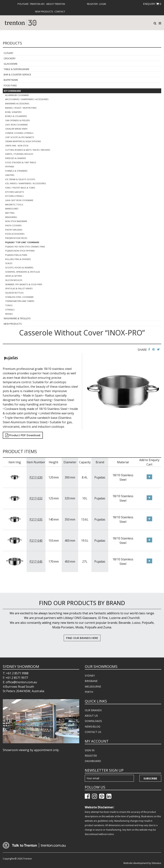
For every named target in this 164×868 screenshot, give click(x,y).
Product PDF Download (23, 435)
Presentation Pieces (16, 238)
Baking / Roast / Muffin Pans (21, 108)
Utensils (10, 310)
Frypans (10, 167)
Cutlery (8, 53)
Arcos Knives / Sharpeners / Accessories (27, 99)
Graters (10, 175)
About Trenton (56, 4)
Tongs (9, 305)
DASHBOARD (93, 761)
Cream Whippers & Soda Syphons (23, 141)
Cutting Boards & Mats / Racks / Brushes (28, 150)
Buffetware (11, 80)
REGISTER (91, 756)
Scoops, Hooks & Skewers (19, 267)
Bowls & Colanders (16, 116)
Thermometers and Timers (20, 301)
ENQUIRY (152, 4)
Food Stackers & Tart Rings (21, 162)
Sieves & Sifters (13, 276)
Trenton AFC (37, 4)
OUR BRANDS (93, 710)
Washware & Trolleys (17, 318)
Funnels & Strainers (16, 171)
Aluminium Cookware (17, 95)
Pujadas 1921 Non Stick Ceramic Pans (25, 247)
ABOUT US (91, 716)
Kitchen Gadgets (14, 192)
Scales (9, 263)
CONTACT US (93, 732)
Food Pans (10, 85)
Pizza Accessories (15, 234)
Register (92, 4)
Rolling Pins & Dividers (18, 259)
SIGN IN (90, 750)
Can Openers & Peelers (17, 120)
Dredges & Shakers (16, 158)
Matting (10, 213)
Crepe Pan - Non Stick (17, 146)
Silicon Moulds (14, 280)
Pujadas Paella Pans (16, 255)
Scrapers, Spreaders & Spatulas (23, 272)
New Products (44, 11)
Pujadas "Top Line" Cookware (22, 242)
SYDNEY (90, 676)
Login (102, 4)
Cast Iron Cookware (16, 125)
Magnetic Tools (14, 204)
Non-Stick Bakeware (16, 221)
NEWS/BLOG (93, 727)
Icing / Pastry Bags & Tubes (20, 188)
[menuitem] (23, 4)
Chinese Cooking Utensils (19, 133)
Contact (60, 11)
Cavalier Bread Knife (16, 129)
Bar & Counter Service (17, 74)
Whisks (9, 314)
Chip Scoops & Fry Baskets (20, 137)
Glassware (11, 64)
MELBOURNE (93, 686)
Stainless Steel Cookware (19, 297)
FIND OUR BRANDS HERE (82, 638)
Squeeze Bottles (14, 293)
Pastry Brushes (14, 230)
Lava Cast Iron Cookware (19, 200)
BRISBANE (91, 681)
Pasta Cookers (13, 225)
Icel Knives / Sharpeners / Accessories (25, 183)
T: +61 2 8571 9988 (16, 673)
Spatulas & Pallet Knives (19, 288)
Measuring (11, 217)
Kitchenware (12, 91)
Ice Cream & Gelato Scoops (20, 179)
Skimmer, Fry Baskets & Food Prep (24, 284)
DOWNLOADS (93, 721)
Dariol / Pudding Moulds (19, 154)
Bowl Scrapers (13, 112)
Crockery (10, 58)
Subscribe (150, 778)
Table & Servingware (17, 69)
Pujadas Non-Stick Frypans (20, 251)
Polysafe (23, 4)
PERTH (89, 692)
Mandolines (12, 209)
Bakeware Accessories (17, 103)
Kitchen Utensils (14, 196)
